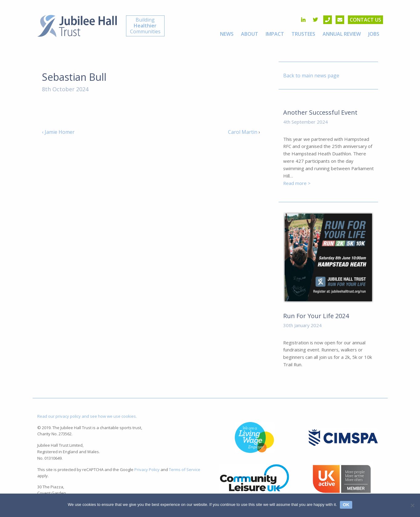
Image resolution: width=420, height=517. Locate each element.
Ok (346, 505)
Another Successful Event (320, 112)
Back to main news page (311, 76)
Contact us (365, 20)
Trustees (303, 34)
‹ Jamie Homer (58, 132)
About (250, 34)
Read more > (297, 183)
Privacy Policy (147, 470)
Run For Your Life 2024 (316, 316)
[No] (412, 505)
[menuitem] (227, 34)
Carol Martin (243, 132)
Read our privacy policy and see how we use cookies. (87, 416)
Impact (275, 34)
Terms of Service (185, 470)
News (227, 34)
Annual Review (342, 34)
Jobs (374, 34)
